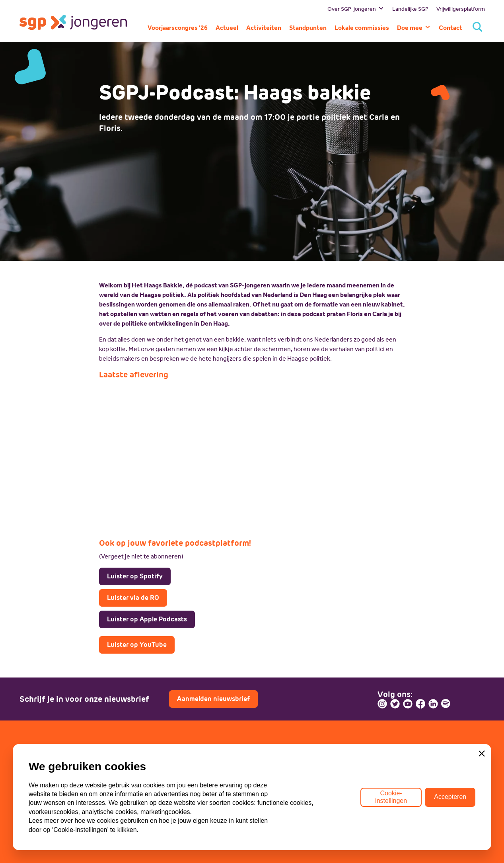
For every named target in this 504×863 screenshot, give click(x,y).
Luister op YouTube (137, 645)
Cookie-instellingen (391, 797)
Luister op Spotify (135, 576)
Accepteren (450, 797)
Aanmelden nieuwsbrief (213, 699)
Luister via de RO (133, 598)
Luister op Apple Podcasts (147, 619)
